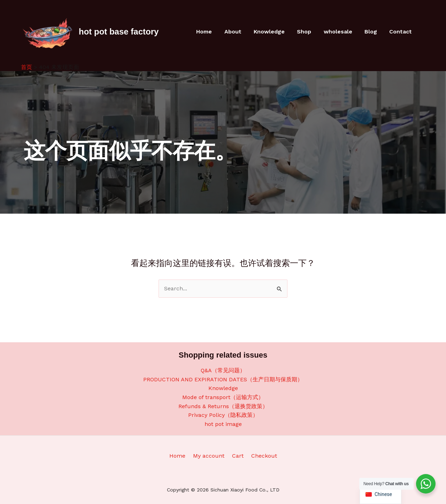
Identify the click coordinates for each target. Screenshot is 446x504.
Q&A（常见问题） (223, 370)
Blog (372, 32)
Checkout (261, 456)
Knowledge (274, 32)
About (239, 32)
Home (212, 32)
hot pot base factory (119, 32)
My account (210, 456)
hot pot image (223, 424)
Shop (308, 32)
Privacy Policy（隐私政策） (223, 415)
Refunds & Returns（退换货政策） (223, 406)
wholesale (341, 32)
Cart (237, 456)
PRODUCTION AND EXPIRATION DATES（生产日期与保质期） (223, 379)
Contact (401, 32)
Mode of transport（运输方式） (223, 397)
